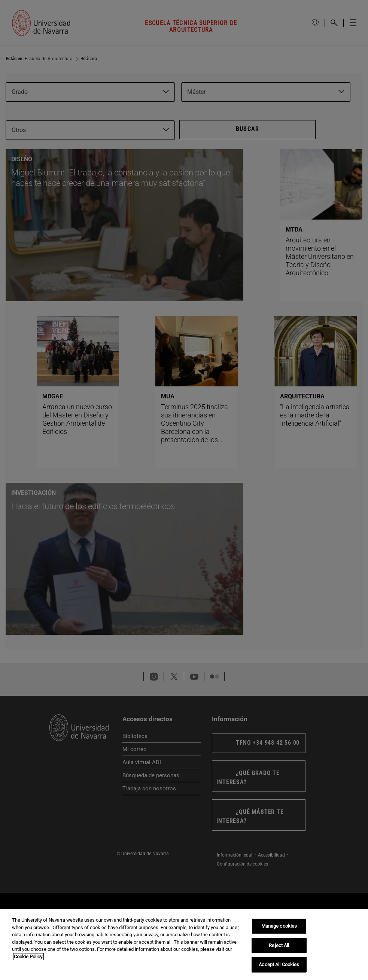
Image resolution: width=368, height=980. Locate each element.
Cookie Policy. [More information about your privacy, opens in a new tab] (28, 957)
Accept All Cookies (279, 964)
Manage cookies (279, 926)
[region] (184, 944)
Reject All (279, 945)
